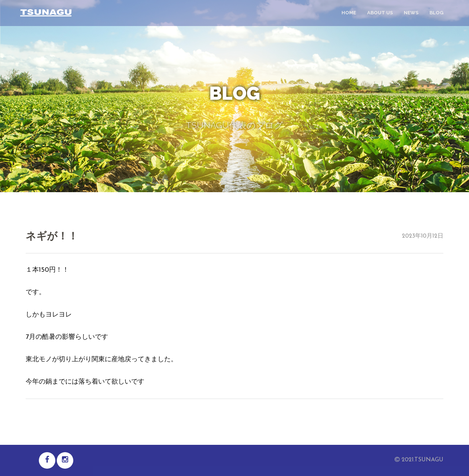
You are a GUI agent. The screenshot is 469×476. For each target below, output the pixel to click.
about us (380, 13)
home (349, 13)
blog (436, 13)
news (411, 13)
